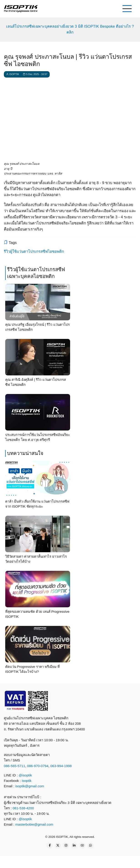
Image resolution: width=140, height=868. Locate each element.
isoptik (27, 781)
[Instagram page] (66, 846)
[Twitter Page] (58, 846)
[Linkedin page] (74, 846)
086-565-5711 (15, 766)
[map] (106, 861)
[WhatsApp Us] (91, 846)
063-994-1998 (61, 766)
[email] (89, 861)
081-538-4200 (23, 808)
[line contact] (55, 861)
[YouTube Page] (82, 846)
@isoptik (25, 775)
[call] (38, 861)
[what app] (72, 861)
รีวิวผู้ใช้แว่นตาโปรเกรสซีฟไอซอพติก (34, 252)
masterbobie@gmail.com (34, 824)
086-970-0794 (38, 766)
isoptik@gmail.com (30, 786)
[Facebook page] (50, 846)
